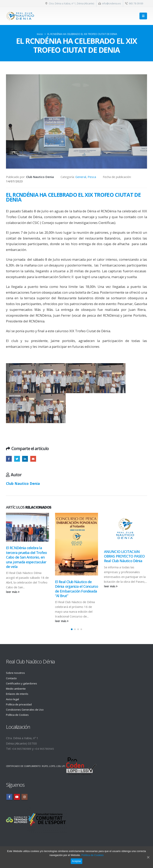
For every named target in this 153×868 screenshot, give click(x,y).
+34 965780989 (23, 749)
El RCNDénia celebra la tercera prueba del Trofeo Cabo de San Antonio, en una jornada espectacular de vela (26, 557)
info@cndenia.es (111, 3)
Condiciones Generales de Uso (27, 710)
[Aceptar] (148, 857)
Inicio (40, 34)
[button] (72, 629)
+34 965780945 (48, 749)
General (81, 177)
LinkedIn (25, 459)
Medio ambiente (17, 689)
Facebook (9, 459)
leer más (13, 592)
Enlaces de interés (19, 694)
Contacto (12, 678)
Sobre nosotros (17, 673)
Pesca (92, 177)
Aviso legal (13, 699)
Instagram (25, 797)
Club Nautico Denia (23, 483)
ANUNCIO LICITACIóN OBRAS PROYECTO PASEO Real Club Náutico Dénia (124, 556)
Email (33, 459)
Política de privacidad (20, 704)
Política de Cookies (19, 715)
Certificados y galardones (24, 683)
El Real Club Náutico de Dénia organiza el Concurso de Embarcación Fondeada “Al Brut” (76, 589)
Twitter (17, 459)
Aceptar (77, 861)
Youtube (17, 797)
